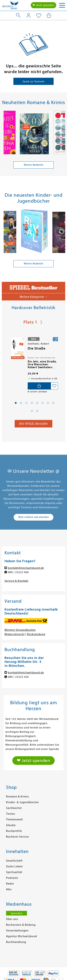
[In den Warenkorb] (39, 386)
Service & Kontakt (16, 581)
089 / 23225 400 (18, 572)
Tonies (11, 814)
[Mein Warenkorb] (49, 15)
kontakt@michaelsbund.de (26, 568)
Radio (10, 884)
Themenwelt (14, 819)
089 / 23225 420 (18, 677)
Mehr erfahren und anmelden (34, 517)
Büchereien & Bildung (21, 925)
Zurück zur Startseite (33, 82)
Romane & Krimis (18, 797)
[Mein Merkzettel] (39, 16)
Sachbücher (14, 808)
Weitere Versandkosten (20, 630)
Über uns (12, 919)
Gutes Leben (14, 866)
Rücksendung (36, 634)
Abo (9, 889)
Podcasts (12, 878)
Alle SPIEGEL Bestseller (33, 424)
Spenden (17, 913)
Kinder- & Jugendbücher (23, 802)
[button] (16, 403)
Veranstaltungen (17, 931)
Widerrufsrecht (15, 634)
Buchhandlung (16, 942)
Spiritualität (14, 872)
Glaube (11, 825)
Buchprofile (14, 831)
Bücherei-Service (18, 837)
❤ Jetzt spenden (44, 5)
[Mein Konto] (28, 15)
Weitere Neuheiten (33, 165)
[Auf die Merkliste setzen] (54, 386)
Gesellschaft (14, 861)
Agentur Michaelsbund (22, 936)
